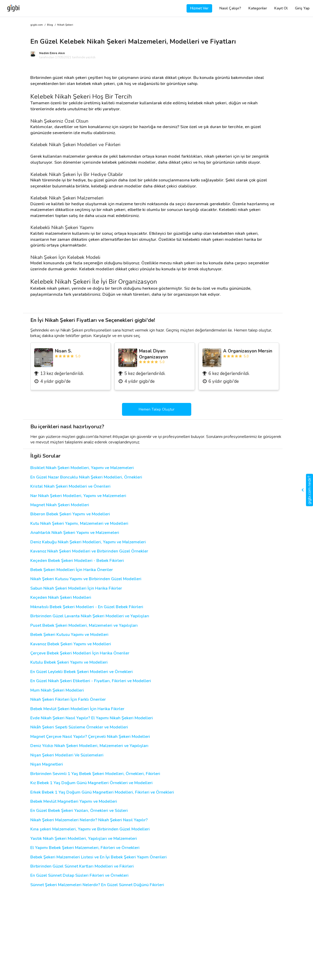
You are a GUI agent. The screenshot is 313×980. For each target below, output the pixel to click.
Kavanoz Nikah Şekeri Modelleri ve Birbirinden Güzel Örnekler (89, 551)
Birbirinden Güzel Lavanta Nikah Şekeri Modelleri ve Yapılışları (90, 616)
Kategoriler (258, 8)
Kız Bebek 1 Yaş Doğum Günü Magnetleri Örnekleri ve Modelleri (91, 783)
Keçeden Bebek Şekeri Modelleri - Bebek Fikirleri (77, 561)
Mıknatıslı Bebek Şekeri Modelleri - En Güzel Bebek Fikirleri (87, 607)
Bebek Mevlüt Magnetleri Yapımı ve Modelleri (74, 802)
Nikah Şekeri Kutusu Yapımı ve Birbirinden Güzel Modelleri (86, 579)
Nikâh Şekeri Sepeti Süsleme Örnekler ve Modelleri (79, 727)
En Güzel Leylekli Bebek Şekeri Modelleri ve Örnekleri (82, 672)
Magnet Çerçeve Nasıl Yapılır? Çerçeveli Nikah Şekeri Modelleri (90, 737)
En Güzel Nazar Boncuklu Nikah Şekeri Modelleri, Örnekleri (86, 477)
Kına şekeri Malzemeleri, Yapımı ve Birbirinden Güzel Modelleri (90, 829)
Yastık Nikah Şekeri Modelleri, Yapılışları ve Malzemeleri (84, 839)
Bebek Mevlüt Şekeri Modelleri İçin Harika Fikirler (77, 709)
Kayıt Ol (281, 8)
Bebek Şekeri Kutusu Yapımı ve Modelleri (69, 635)
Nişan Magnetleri (47, 764)
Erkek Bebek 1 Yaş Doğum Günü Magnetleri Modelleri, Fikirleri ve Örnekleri (102, 792)
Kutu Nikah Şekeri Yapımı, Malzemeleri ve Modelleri (79, 524)
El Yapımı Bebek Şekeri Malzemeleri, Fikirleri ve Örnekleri (85, 848)
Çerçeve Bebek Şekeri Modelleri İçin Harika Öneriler (80, 653)
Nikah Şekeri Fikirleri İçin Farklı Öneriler (68, 700)
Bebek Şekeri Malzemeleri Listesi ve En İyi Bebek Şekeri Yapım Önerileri (98, 857)
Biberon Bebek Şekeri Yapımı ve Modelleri (70, 514)
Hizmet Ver (199, 8)
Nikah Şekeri (65, 25)
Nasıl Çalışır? (230, 8)
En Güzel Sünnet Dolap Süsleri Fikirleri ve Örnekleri (79, 876)
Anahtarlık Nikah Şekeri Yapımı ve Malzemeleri (75, 533)
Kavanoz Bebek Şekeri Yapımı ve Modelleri (71, 644)
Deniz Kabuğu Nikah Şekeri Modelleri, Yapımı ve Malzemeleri (88, 542)
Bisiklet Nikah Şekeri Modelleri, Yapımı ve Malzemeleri (82, 468)
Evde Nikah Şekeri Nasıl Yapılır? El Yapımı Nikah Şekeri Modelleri (92, 718)
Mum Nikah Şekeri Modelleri (57, 690)
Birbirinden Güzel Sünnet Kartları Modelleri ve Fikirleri (82, 866)
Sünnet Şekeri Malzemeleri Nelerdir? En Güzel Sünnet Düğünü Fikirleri (97, 885)
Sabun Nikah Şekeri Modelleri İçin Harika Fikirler (76, 588)
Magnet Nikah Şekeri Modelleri (60, 505)
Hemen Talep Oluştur (157, 409)
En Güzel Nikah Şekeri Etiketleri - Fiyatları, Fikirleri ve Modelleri (91, 681)
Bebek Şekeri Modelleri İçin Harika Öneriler (72, 570)
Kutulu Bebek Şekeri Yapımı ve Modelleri (69, 662)
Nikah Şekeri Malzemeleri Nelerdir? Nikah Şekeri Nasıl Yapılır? (89, 820)
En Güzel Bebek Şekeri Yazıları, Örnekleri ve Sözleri (79, 811)
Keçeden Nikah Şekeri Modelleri (61, 598)
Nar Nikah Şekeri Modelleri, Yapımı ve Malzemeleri (78, 496)
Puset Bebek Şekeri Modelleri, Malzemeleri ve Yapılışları (84, 626)
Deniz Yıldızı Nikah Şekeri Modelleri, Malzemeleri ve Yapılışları (89, 746)
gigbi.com (37, 25)
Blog (50, 25)
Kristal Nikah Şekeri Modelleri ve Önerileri (70, 486)
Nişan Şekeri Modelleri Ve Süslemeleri (67, 755)
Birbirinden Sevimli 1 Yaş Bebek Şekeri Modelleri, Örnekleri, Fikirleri (95, 774)
